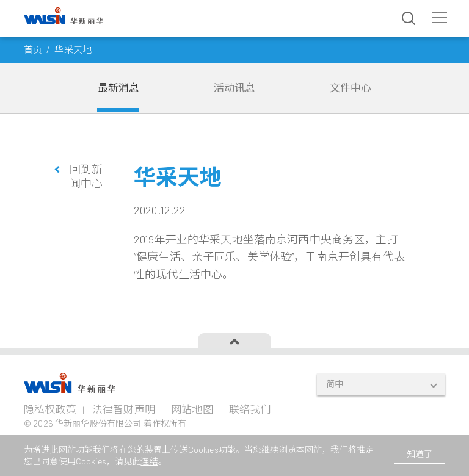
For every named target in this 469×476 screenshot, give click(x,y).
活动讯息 (235, 87)
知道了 (420, 454)
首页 (33, 49)
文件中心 (351, 87)
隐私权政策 (50, 409)
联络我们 (250, 409)
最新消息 (119, 87)
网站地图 (192, 409)
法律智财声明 (124, 409)
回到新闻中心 (86, 176)
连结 (149, 461)
